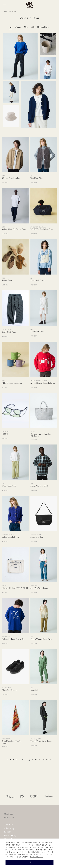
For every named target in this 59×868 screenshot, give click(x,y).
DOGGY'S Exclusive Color (42, 229)
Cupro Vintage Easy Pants (41, 639)
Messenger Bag (37, 537)
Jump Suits (35, 690)
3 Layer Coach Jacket (11, 178)
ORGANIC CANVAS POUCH (15, 588)
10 (36, 760)
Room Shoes (7, 280)
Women (18, 27)
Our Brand (9, 818)
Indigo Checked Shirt (39, 486)
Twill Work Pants (9, 332)
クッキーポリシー (36, 857)
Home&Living (43, 27)
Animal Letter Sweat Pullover (43, 383)
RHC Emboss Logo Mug (12, 383)
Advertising (9, 829)
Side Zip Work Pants (39, 588)
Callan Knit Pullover (10, 537)
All (11, 27)
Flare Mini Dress (37, 332)
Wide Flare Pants (9, 486)
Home (5, 12)
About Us (8, 825)
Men (26, 27)
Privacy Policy (10, 836)
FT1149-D (6, 434)
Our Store (9, 814)
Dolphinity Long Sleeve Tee (13, 639)
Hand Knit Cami (37, 280)
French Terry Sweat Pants (41, 741)
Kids (33, 27)
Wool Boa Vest (37, 178)
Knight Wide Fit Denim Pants (14, 229)
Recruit (7, 832)
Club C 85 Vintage (10, 690)
